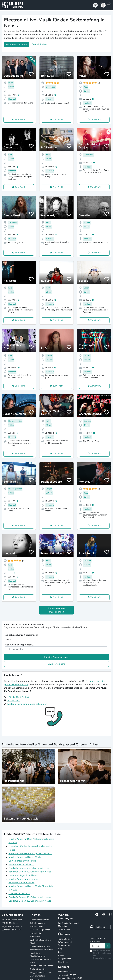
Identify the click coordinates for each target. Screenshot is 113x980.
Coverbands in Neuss (19, 894)
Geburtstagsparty (38, 923)
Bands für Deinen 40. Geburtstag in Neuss (30, 901)
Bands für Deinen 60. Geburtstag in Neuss (30, 872)
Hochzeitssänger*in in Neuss (23, 875)
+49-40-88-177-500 (18, 697)
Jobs (60, 952)
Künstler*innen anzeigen (57, 657)
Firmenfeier (35, 937)
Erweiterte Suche (57, 664)
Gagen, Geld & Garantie (12, 926)
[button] (106, 5)
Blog (60, 949)
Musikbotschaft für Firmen (42, 950)
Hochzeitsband (36, 926)
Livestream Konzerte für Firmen (40, 961)
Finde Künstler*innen (17, 45)
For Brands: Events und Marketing (68, 925)
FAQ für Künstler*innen (12, 920)
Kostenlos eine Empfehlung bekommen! (27, 704)
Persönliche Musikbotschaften (38, 955)
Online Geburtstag (38, 969)
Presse (61, 955)
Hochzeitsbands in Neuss (21, 864)
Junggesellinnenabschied (41, 973)
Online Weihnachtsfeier (40, 946)
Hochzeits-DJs (36, 933)
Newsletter (63, 962)
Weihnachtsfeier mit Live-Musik (41, 941)
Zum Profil (20, 120)
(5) (15, 573)
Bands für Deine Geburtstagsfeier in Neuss (30, 854)
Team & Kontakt (65, 939)
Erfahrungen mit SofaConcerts (65, 944)
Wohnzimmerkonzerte (39, 920)
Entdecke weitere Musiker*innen (56, 610)
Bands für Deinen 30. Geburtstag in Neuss (30, 897)
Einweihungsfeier (37, 976)
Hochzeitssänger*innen (40, 930)
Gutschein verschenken (12, 930)
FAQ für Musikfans (10, 923)
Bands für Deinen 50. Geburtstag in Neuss (30, 868)
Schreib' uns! (14, 700)
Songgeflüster (64, 929)
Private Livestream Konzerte (42, 966)
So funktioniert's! (41, 44)
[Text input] (97, 946)
